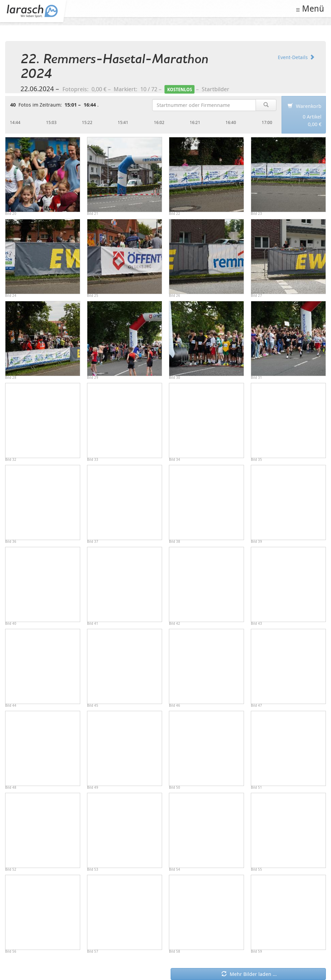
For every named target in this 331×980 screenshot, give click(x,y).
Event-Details (296, 57)
